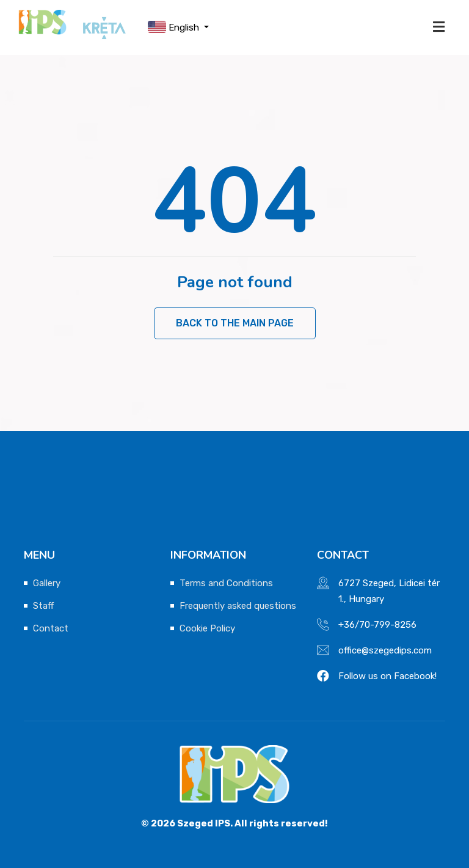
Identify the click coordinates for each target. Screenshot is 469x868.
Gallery (47, 583)
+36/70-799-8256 (377, 625)
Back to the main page (235, 323)
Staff (43, 606)
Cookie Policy (207, 628)
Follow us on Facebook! (387, 676)
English (175, 27)
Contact (51, 628)
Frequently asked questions (238, 606)
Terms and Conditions (226, 583)
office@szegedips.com (385, 650)
